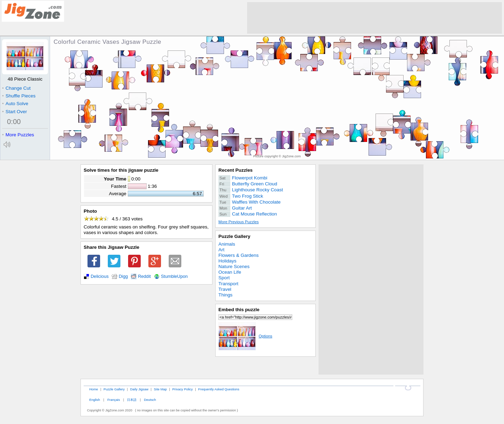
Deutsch (150, 400)
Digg (123, 276)
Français (114, 400)
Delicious (100, 276)
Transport (228, 284)
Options (245, 336)
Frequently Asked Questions (219, 389)
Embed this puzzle (239, 310)
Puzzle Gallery (234, 236)
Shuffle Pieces (19, 96)
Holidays (227, 261)
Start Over (15, 112)
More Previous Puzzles (239, 222)
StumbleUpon (174, 276)
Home (94, 389)
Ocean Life (230, 272)
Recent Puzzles (236, 170)
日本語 (132, 400)
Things (225, 295)
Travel (225, 289)
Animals (227, 244)
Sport (224, 278)
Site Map (160, 389)
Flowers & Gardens (239, 255)
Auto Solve (15, 104)
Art (221, 250)
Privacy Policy (182, 389)
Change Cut (16, 88)
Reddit (144, 276)
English (95, 400)
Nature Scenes (234, 266)
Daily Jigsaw (139, 389)
